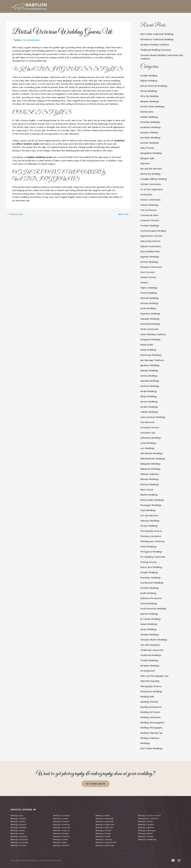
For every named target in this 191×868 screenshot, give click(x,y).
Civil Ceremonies (148, 210)
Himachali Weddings (150, 324)
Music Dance (147, 490)
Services (109, 6)
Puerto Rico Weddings (151, 567)
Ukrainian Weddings (150, 666)
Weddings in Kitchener (63, 835)
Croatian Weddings (150, 226)
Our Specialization (149, 515)
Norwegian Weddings (151, 505)
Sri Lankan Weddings (151, 619)
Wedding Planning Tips (151, 733)
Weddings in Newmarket (106, 817)
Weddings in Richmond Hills (108, 842)
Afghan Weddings (149, 81)
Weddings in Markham (63, 845)
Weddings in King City (63, 828)
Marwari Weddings (149, 479)
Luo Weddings (147, 448)
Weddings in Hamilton (63, 817)
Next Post (125, 214)
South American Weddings (153, 609)
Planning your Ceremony (152, 541)
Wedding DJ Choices (150, 712)
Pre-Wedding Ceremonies (153, 557)
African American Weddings (154, 86)
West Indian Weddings (151, 748)
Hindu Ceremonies (149, 329)
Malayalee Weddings (150, 464)
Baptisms (145, 163)
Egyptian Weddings (150, 257)
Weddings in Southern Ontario (151, 811)
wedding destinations (151, 707)
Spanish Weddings (149, 614)
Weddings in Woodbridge (149, 838)
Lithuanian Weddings (151, 438)
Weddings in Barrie (19, 831)
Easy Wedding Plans (150, 251)
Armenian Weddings (150, 122)
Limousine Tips (148, 433)
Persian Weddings (149, 526)
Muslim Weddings (149, 495)
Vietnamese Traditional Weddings (157, 39)
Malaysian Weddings (150, 469)
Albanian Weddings (150, 101)
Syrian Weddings (148, 629)
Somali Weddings (149, 603)
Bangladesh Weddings (151, 153)
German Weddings (149, 303)
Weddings (145, 743)
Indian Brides (147, 345)
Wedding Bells (147, 697)
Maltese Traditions (150, 474)
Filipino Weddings (149, 288)
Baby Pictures (147, 148)
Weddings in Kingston (63, 831)
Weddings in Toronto (147, 817)
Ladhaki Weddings (149, 412)
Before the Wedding (150, 174)
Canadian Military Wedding (153, 179)
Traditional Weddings (151, 655)
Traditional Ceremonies (152, 650)
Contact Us (172, 6)
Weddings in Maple (61, 842)
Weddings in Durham (20, 845)
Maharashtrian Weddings (153, 459)
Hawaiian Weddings (150, 319)
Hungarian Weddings (150, 339)
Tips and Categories (150, 645)
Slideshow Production (151, 598)
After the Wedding (149, 96)
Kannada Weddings (150, 381)
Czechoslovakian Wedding (153, 231)
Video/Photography (150, 681)
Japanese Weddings (150, 365)
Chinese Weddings (149, 205)
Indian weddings (148, 350)
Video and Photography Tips (154, 676)
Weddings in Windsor (148, 835)
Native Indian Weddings (152, 500)
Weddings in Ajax (18, 811)
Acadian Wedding (149, 76)
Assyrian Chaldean (149, 132)
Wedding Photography (151, 728)
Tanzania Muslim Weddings (154, 640)
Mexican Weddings (150, 484)
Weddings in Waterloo (148, 824)
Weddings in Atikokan (20, 824)
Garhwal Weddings (149, 298)
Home (81, 6)
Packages (126, 6)
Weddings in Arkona (19, 817)
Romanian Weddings (150, 578)
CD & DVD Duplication (152, 189)
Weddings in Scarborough (107, 845)
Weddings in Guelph (62, 814)
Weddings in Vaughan (148, 821)
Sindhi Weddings (148, 593)
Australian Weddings (150, 138)
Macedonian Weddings (152, 453)
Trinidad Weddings (149, 660)
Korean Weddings (149, 402)
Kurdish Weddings (149, 407)
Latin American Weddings (153, 417)
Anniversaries (147, 112)
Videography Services (151, 686)
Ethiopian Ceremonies (151, 267)
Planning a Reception (151, 536)
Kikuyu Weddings (149, 396)
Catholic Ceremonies (151, 184)
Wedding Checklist (149, 702)
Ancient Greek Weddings (152, 106)
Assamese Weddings (150, 127)
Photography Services (151, 531)
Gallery (143, 6)
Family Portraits (148, 277)
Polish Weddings (148, 547)
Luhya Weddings (148, 443)
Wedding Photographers (152, 723)
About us (94, 6)
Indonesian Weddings (151, 355)
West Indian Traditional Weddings (157, 34)
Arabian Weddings (149, 117)
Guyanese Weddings (150, 314)
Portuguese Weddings (151, 552)
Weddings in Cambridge (21, 842)
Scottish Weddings (150, 588)
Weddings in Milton (104, 811)
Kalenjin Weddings (149, 370)
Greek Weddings (148, 308)
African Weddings (149, 91)
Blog (157, 6)
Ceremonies (146, 194)
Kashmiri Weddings (150, 386)
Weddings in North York (106, 824)
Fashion (17, 40)
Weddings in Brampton (21, 835)
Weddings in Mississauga (107, 814)
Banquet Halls (147, 158)
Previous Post (15, 214)
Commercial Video (149, 215)
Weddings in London (62, 838)
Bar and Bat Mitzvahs (151, 169)
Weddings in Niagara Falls (107, 821)
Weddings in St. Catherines (150, 814)
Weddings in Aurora (19, 828)
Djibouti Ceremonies (151, 246)
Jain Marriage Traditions (152, 360)
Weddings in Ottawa (104, 835)
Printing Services (148, 562)
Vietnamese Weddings (151, 691)
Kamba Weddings (149, 376)
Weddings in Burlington (21, 838)
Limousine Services (150, 427)
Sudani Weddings (149, 624)
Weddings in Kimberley (63, 821)
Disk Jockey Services (150, 241)
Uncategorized (148, 671)
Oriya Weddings (148, 510)
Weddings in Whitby (147, 831)
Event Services (148, 272)
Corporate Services (150, 220)
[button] (109, 6)
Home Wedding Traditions (153, 334)
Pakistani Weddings (150, 521)
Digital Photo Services (151, 236)
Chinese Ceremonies (150, 200)
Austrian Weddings (150, 143)
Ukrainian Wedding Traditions (155, 45)
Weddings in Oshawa (105, 831)
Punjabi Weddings (149, 572)
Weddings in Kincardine (63, 824)
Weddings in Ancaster (20, 814)
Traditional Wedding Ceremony (156, 50)
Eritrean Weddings (149, 262)
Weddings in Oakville (105, 828)
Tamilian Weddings (150, 635)
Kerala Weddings (149, 391)
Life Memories (148, 422)
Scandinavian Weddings (152, 583)
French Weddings (149, 293)
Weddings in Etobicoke (63, 811)
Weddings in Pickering (105, 838)
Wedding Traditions (150, 738)
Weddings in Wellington (148, 828)
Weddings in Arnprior (20, 821)
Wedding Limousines (151, 717)
